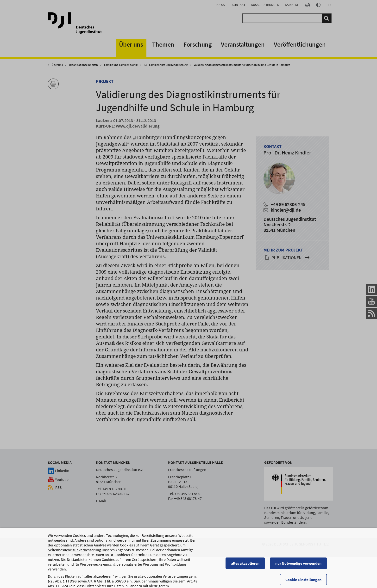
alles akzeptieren (247, 557)
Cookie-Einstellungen (306, 573)
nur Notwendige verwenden (301, 557)
